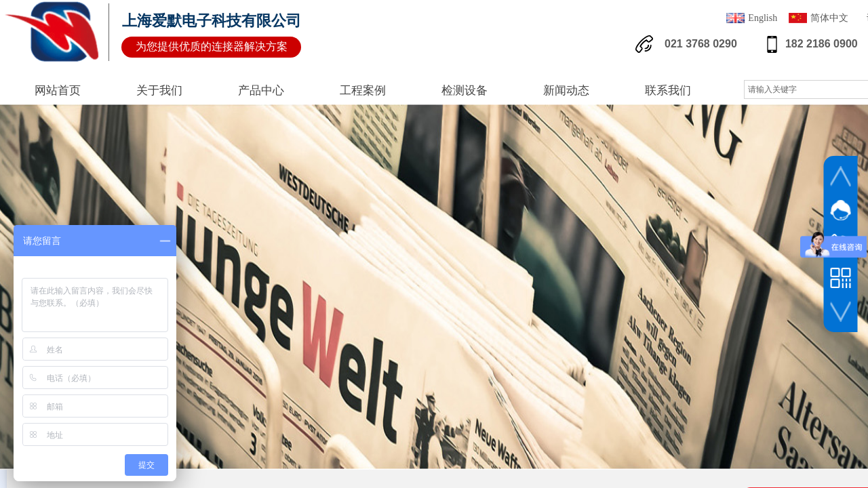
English (752, 19)
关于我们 (159, 90)
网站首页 (58, 90)
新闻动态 (566, 90)
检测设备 (465, 90)
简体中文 (818, 19)
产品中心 (261, 90)
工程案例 (363, 90)
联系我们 (668, 90)
